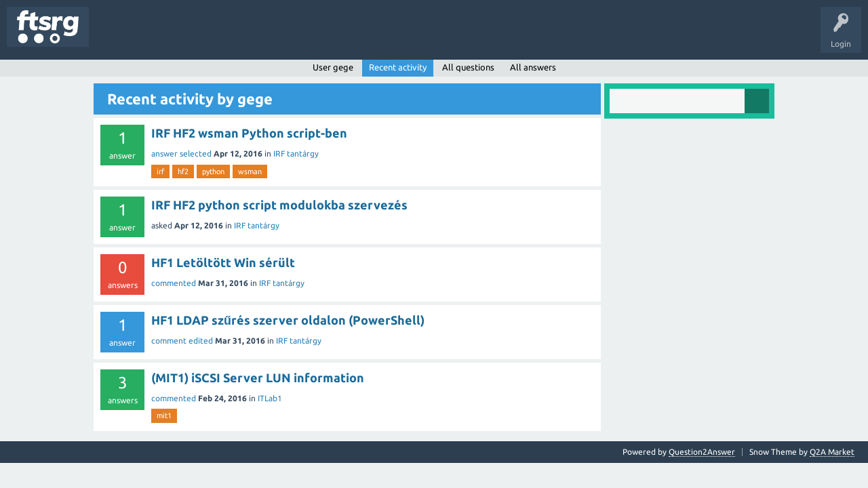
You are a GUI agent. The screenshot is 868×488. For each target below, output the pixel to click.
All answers (533, 67)
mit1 (164, 415)
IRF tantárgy (296, 154)
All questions (468, 67)
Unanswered (175, 37)
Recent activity (398, 67)
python (213, 171)
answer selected (181, 154)
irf (160, 171)
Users (269, 37)
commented (174, 283)
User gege (333, 67)
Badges (311, 37)
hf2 (183, 171)
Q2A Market (832, 452)
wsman (250, 171)
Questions (118, 37)
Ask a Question (401, 37)
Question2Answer (702, 452)
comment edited (182, 341)
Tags (226, 37)
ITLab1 (270, 398)
